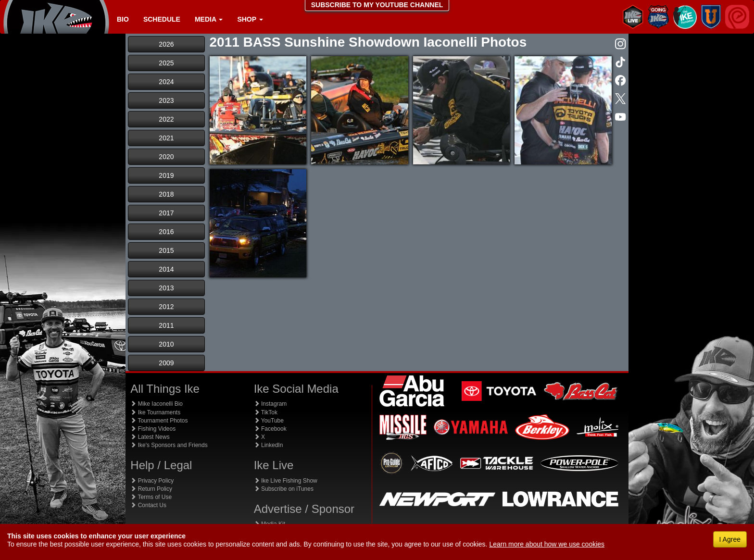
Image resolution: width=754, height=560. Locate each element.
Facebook (270, 429)
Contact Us (148, 505)
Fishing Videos (153, 429)
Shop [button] (250, 19)
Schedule (162, 19)
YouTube (269, 421)
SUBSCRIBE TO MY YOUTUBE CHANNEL (377, 5)
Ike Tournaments (155, 412)
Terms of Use (151, 497)
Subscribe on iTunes (284, 489)
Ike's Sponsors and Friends (169, 445)
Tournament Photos (159, 421)
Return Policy (151, 489)
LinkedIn (269, 445)
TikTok (266, 412)
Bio (123, 19)
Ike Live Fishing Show (286, 481)
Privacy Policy (152, 481)
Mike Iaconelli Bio (157, 404)
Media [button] (209, 19)
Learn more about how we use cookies (547, 544)
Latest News (150, 437)
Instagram (270, 404)
